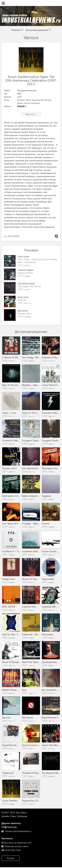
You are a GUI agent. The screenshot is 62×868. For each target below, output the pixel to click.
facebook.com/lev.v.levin (15, 846)
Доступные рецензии (38, 30)
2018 (19, 94)
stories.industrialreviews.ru (16, 831)
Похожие (17, 30)
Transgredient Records (27, 90)
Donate (10, 858)
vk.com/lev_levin (11, 850)
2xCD (19, 97)
